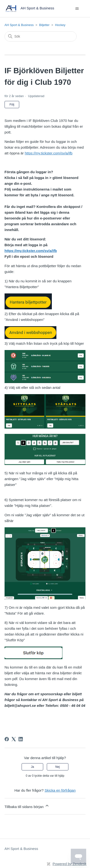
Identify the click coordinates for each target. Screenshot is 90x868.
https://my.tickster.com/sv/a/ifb (49, 153)
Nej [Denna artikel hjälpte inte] (58, 767)
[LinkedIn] (21, 739)
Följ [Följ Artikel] (12, 105)
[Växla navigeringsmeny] (77, 9)
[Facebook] (7, 739)
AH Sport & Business (19, 25)
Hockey (60, 25)
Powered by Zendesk (69, 864)
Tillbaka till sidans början (27, 806)
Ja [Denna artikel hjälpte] (33, 767)
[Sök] (41, 36)
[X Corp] (14, 739)
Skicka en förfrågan (60, 790)
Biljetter (44, 25)
